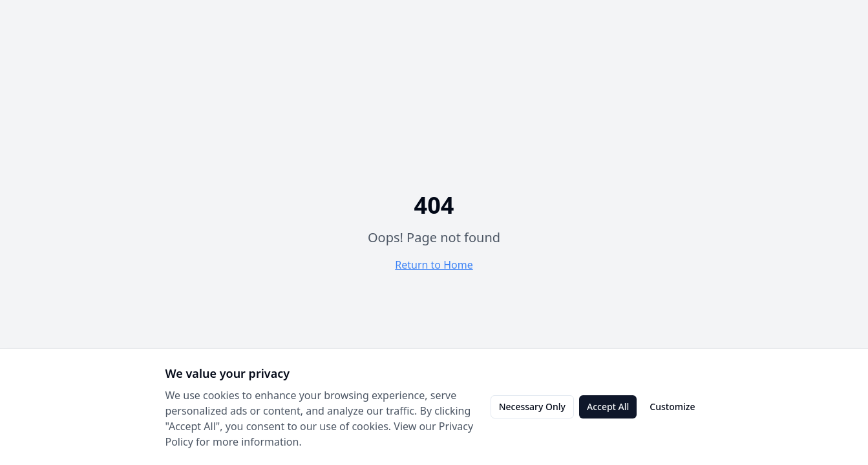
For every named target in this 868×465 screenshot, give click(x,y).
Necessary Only (532, 407)
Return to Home (434, 265)
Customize (672, 407)
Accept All (608, 407)
